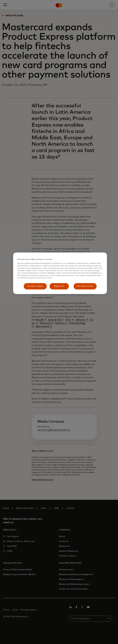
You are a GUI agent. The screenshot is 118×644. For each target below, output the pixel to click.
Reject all (59, 286)
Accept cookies (35, 286)
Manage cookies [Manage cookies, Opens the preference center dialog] (85, 286)
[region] (60, 273)
